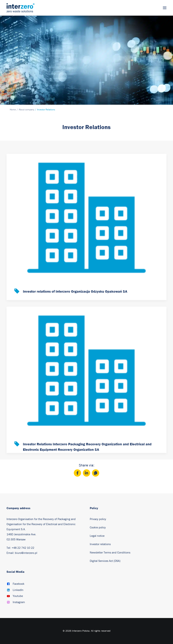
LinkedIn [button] (18, 590)
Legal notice (97, 536)
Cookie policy (98, 527)
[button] (165, 8)
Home (13, 110)
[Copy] (96, 473)
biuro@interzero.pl (26, 553)
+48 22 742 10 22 (23, 548)
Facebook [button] (19, 584)
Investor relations (100, 544)
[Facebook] (77, 473)
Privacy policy (98, 519)
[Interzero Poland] (21, 8)
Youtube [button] (18, 596)
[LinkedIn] (86, 473)
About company (26, 110)
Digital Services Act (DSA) (105, 561)
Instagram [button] (19, 602)
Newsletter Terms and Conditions (110, 553)
